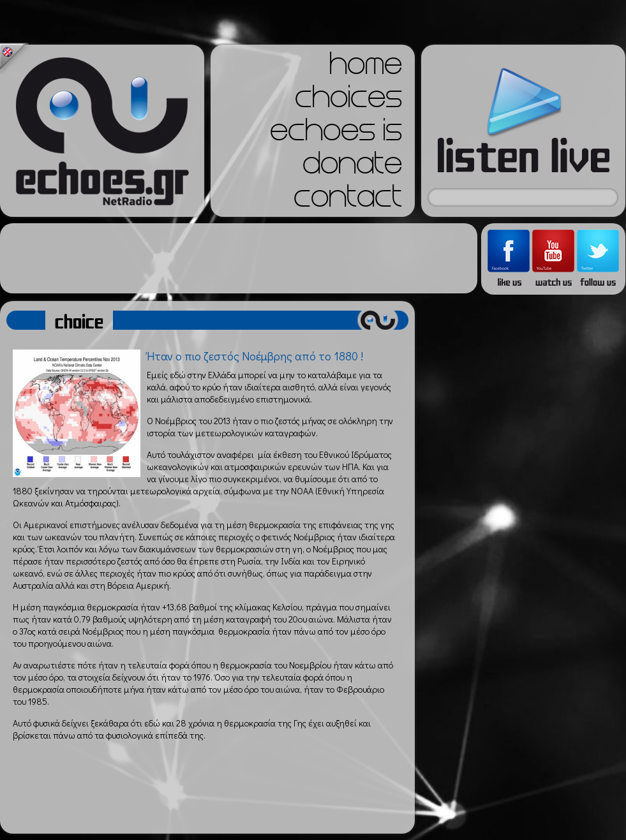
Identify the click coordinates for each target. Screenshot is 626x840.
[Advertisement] (239, 258)
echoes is (336, 134)
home (366, 68)
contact (348, 200)
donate (352, 167)
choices (348, 101)
